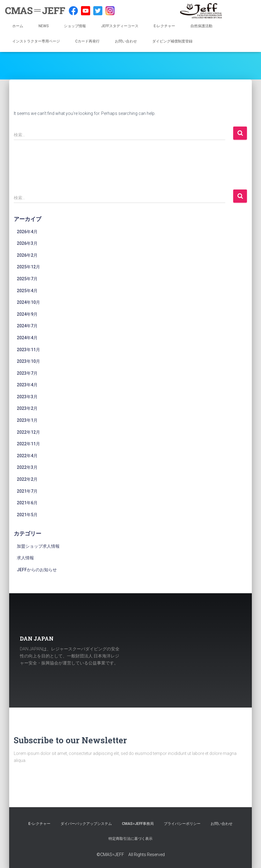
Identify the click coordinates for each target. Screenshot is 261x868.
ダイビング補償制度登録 (172, 41)
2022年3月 (27, 467)
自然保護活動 (201, 26)
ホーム (18, 26)
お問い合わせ (126, 41)
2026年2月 (27, 255)
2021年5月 (27, 515)
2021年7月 (27, 491)
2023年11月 (28, 350)
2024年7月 (27, 326)
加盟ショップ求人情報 (38, 546)
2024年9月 (27, 314)
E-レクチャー (164, 26)
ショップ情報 (75, 26)
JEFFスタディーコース (120, 26)
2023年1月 (27, 420)
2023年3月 (27, 397)
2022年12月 (28, 432)
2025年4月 (27, 291)
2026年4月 (27, 232)
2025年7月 (27, 279)
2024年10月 (28, 302)
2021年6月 (27, 503)
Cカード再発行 (87, 41)
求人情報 (25, 558)
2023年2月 (27, 408)
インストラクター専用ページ (36, 41)
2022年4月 (27, 456)
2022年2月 (27, 479)
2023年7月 (27, 373)
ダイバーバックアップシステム (86, 824)
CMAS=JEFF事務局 (138, 824)
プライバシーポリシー (182, 824)
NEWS (44, 26)
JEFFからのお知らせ (37, 570)
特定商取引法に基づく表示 (130, 839)
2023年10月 (28, 361)
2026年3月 (27, 243)
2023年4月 (27, 385)
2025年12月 (28, 267)
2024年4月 (27, 338)
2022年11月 (28, 444)
